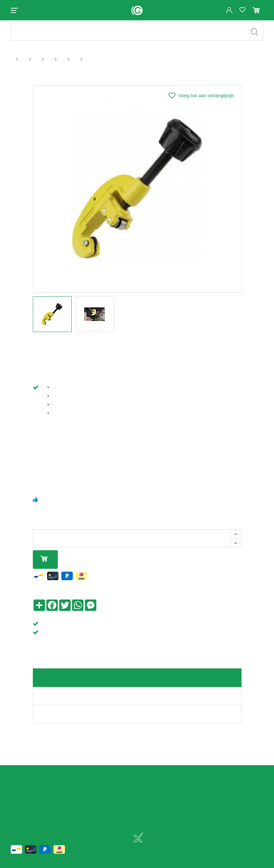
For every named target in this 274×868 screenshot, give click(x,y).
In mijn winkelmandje (44, 565)
